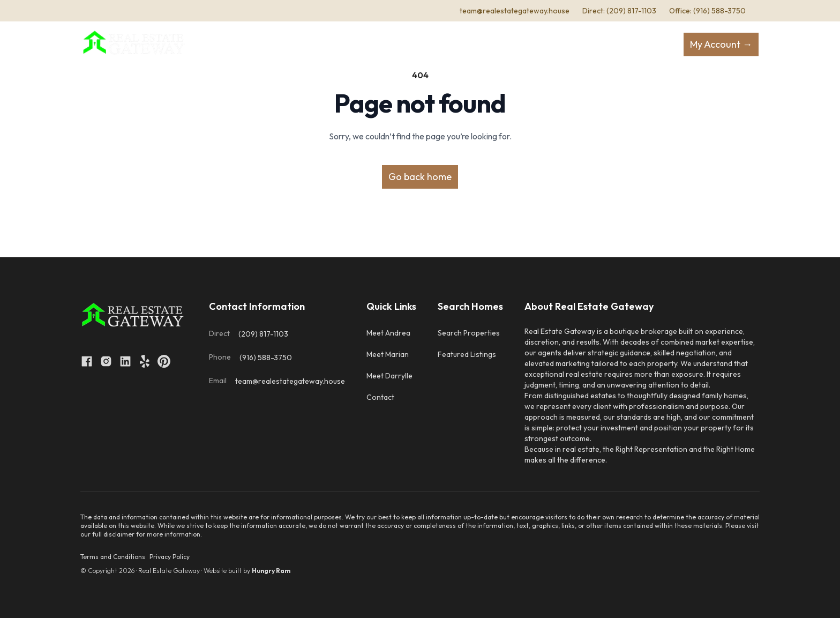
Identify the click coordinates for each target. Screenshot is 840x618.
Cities (572, 44)
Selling (409, 44)
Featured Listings (467, 354)
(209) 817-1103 (263, 334)
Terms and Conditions (113, 557)
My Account (721, 44)
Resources (471, 44)
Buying (355, 44)
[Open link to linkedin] (125, 361)
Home (269, 44)
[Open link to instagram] (106, 361)
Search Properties (469, 333)
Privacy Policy (170, 557)
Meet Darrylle (389, 376)
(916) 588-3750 (266, 358)
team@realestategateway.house (515, 11)
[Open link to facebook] (87, 361)
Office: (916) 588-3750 (707, 11)
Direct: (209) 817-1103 (619, 11)
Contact (529, 44)
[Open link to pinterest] (164, 361)
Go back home (420, 177)
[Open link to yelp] (145, 361)
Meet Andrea (388, 333)
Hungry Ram (271, 571)
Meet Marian (388, 354)
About (308, 44)
